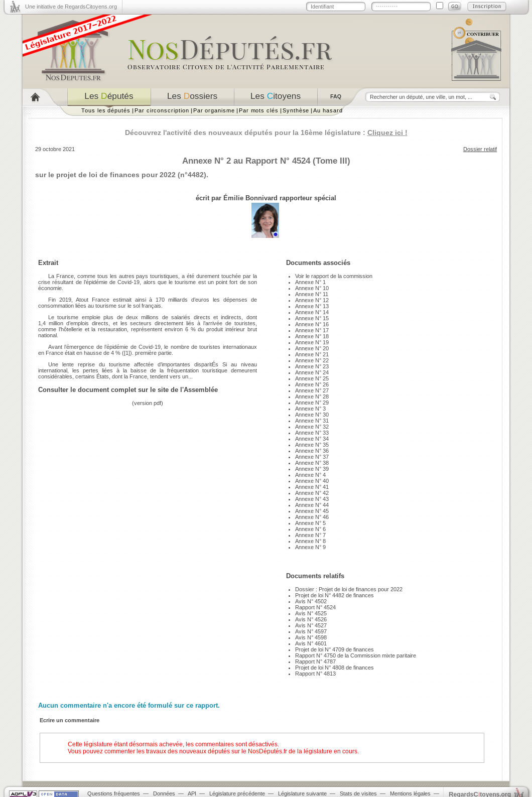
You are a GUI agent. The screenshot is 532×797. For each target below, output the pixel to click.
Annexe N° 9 (310, 547)
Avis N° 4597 (311, 631)
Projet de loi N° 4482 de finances (335, 595)
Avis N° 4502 (311, 601)
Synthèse (296, 110)
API (192, 793)
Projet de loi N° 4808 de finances (335, 668)
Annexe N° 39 (312, 469)
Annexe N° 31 (312, 421)
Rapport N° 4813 (315, 674)
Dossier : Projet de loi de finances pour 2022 (349, 589)
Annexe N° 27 (312, 390)
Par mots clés (259, 110)
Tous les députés (106, 110)
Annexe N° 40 (312, 481)
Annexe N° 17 (312, 330)
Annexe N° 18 (312, 336)
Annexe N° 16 (312, 324)
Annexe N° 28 (312, 396)
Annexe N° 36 (312, 451)
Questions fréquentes (114, 793)
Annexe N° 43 (312, 499)
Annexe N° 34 (312, 439)
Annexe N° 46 (312, 517)
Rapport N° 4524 (315, 607)
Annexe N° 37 (312, 457)
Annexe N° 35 (312, 445)
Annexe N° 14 (312, 312)
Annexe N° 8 (310, 541)
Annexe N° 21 (312, 354)
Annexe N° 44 (312, 505)
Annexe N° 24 (312, 372)
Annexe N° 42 (312, 493)
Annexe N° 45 (312, 511)
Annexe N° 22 (312, 360)
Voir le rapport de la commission (334, 276)
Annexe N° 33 (312, 433)
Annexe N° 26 (312, 384)
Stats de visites (358, 793)
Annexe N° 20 (312, 348)
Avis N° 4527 (311, 625)
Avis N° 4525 (311, 613)
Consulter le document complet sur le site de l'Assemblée (128, 390)
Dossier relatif (480, 149)
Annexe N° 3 (310, 409)
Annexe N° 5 (310, 523)
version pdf (148, 403)
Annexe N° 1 (310, 282)
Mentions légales (410, 793)
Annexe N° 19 (312, 342)
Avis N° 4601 (311, 643)
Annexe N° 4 (310, 475)
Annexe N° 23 (312, 366)
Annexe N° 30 (312, 415)
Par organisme (214, 110)
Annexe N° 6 (310, 529)
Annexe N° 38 (312, 463)
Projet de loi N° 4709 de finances (335, 649)
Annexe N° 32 (312, 427)
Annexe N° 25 (312, 378)
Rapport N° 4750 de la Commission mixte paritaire (356, 655)
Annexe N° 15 (312, 318)
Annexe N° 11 (312, 294)
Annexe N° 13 (312, 306)
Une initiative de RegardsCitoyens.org (71, 7)
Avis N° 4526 (311, 619)
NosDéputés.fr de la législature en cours (303, 751)
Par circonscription (162, 110)
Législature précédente (237, 793)
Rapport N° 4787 (315, 661)
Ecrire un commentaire (70, 720)
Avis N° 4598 (311, 637)
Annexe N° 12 (312, 300)
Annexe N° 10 (312, 288)
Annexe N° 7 (310, 535)
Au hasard (328, 110)
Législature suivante (302, 793)
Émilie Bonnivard (250, 198)
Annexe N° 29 (312, 403)
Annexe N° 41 (312, 487)
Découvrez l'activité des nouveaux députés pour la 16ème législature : (266, 132)
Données (164, 793)
